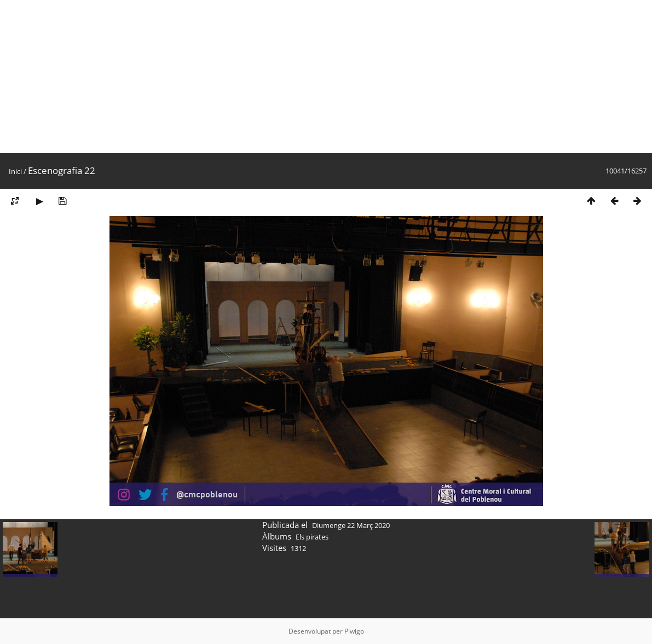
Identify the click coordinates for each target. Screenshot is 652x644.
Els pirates (312, 537)
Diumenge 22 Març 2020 (351, 525)
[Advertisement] (326, 77)
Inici (15, 171)
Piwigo (354, 631)
